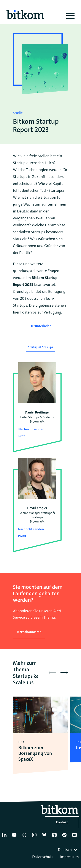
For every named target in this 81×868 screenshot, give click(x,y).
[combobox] (68, 850)
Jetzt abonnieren (29, 632)
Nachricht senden (31, 429)
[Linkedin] (5, 837)
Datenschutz (43, 857)
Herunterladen (40, 326)
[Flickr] (75, 837)
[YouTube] (15, 837)
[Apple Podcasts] (55, 837)
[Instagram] (35, 837)
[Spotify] (65, 837)
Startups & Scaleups (40, 347)
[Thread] (25, 837)
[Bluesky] (45, 837)
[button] (64, 673)
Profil (22, 436)
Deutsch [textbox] (65, 850)
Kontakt (62, 822)
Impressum (69, 857)
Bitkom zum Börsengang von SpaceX (35, 753)
